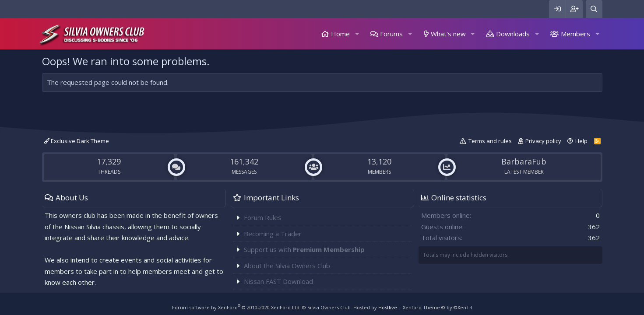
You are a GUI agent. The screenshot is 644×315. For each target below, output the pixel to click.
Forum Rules (263, 217)
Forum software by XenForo (236, 307)
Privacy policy (543, 141)
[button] (357, 34)
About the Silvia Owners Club (287, 266)
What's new (448, 34)
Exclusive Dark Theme (76, 141)
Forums (391, 34)
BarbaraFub (524, 161)
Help (581, 141)
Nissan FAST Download (278, 281)
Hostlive (388, 307)
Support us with (304, 249)
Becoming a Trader (273, 234)
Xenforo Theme (438, 307)
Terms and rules (490, 141)
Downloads (513, 34)
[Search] (594, 9)
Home (340, 34)
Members (575, 34)
